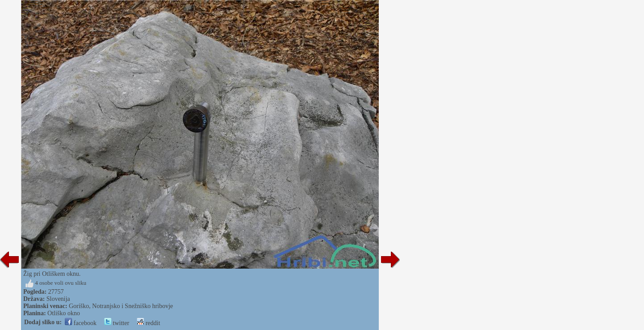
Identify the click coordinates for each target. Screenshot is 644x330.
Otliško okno (64, 313)
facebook (81, 323)
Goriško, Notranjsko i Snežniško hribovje (121, 306)
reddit (148, 323)
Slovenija (58, 299)
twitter (117, 323)
